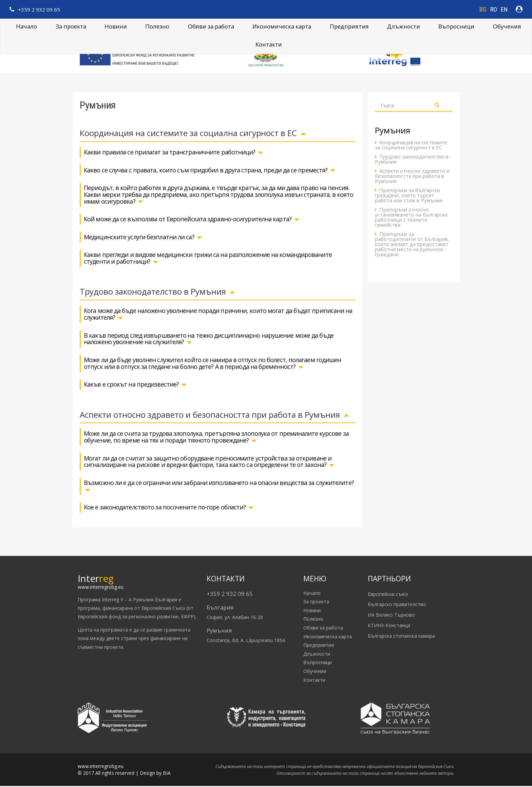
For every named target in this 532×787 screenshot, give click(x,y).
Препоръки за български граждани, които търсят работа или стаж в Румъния (409, 196)
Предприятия (349, 26)
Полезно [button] (157, 26)
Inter (96, 579)
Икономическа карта (282, 26)
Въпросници (456, 26)
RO (493, 9)
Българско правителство (397, 605)
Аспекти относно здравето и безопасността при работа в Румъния (412, 177)
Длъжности (317, 655)
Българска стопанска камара (401, 637)
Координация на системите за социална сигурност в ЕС (411, 146)
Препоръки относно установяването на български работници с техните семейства (411, 218)
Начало (26, 26)
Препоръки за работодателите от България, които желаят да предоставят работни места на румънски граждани (412, 245)
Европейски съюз (388, 595)
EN (504, 9)
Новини (116, 26)
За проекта (71, 26)
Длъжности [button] (404, 26)
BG (483, 9)
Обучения (507, 26)
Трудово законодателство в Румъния (412, 160)
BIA (167, 774)
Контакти (269, 44)
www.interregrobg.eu (101, 588)
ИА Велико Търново (391, 616)
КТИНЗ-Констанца (389, 626)
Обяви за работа (211, 26)
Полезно (313, 620)
